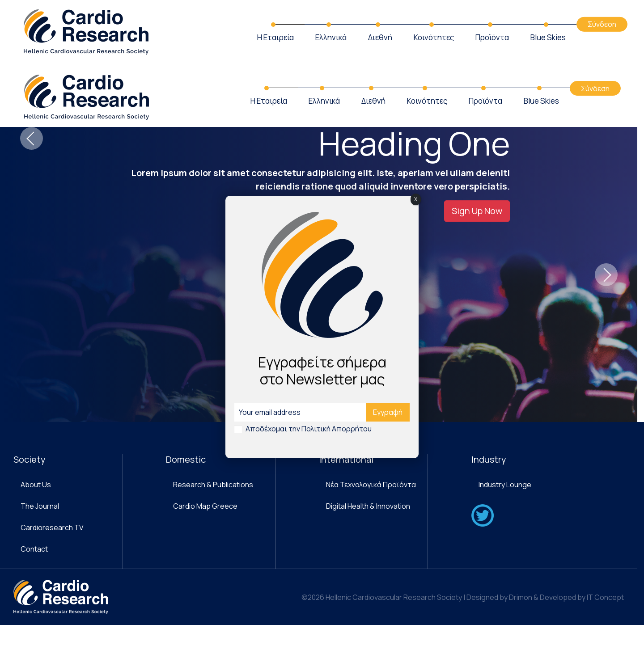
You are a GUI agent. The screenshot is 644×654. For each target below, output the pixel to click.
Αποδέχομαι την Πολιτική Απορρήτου (309, 429)
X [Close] (416, 199)
